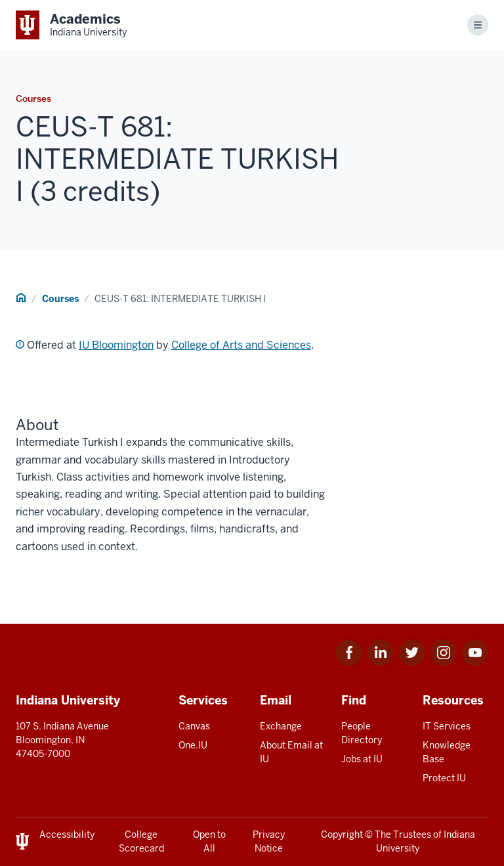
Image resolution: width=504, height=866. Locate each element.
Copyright (342, 834)
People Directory (362, 733)
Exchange (281, 726)
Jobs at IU (362, 759)
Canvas (194, 726)
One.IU (193, 745)
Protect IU (444, 778)
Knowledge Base (447, 752)
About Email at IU (291, 752)
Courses (60, 299)
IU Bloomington (116, 345)
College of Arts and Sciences (241, 345)
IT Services (447, 726)
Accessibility (67, 834)
